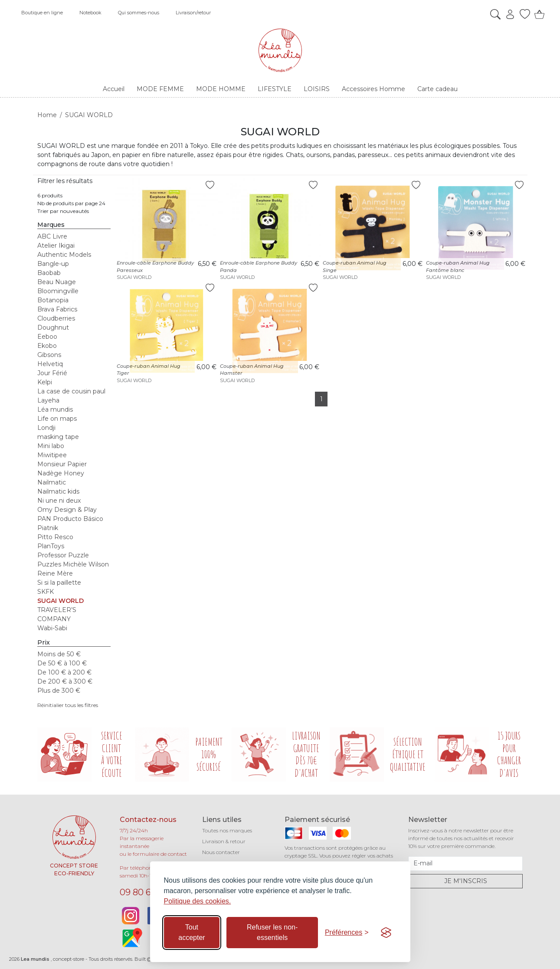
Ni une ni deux (59, 501)
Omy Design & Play (67, 510)
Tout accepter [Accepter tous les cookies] (192, 932)
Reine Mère (55, 573)
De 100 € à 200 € (64, 672)
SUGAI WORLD (61, 601)
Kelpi (45, 382)
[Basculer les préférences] (347, 933)
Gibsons (49, 355)
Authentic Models (64, 255)
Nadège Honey (61, 473)
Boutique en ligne (42, 13)
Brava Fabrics (57, 309)
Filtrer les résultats (65, 181)
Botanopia (53, 300)
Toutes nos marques (227, 830)
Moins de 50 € (59, 654)
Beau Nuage (57, 282)
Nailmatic (52, 482)
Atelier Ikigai (56, 246)
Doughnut (53, 327)
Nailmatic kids (58, 491)
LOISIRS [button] (317, 89)
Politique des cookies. (198, 901)
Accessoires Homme (373, 89)
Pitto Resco (55, 537)
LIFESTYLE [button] (275, 89)
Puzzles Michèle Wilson (73, 564)
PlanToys (51, 546)
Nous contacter (221, 852)
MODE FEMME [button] (160, 89)
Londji (46, 428)
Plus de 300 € (59, 691)
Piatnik (48, 528)
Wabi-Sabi (52, 628)
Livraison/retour (193, 13)
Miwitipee (52, 455)
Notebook (90, 13)
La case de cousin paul (71, 391)
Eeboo (47, 337)
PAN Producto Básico (70, 519)
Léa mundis (55, 409)
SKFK (46, 592)
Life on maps (57, 419)
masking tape (58, 437)
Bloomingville (58, 291)
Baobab (49, 273)
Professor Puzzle (63, 555)
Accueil (114, 89)
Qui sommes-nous (139, 13)
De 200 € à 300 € (65, 681)
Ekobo (47, 346)
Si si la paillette (59, 583)
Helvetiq (50, 364)
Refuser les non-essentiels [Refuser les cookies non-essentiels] (272, 932)
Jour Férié (52, 373)
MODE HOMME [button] (221, 89)
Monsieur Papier (62, 464)
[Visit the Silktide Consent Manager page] (386, 933)
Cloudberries (56, 318)
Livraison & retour (224, 841)
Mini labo (51, 446)
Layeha (48, 400)
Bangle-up (53, 264)
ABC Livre (52, 236)
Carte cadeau (437, 89)
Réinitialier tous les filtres (68, 705)
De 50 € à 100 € (62, 663)
